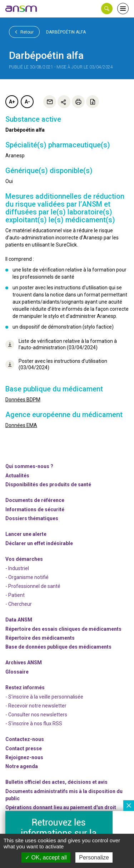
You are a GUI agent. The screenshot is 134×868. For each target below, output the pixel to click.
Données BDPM (23, 400)
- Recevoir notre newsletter (36, 706)
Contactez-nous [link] (25, 739)
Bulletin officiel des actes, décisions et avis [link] (56, 782)
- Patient (15, 595)
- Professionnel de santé (33, 586)
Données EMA (21, 425)
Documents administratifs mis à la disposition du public (64, 795)
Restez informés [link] (25, 687)
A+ (12, 102)
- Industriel (17, 568)
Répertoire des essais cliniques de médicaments (63, 629)
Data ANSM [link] (19, 620)
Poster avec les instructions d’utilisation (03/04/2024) (56, 364)
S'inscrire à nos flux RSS (35, 724)
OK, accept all (46, 857)
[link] (21, 9)
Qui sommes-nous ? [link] (29, 466)
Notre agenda (22, 766)
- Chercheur (19, 604)
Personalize (94, 857)
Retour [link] (24, 32)
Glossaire (17, 672)
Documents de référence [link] (35, 500)
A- (27, 102)
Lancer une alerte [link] (26, 534)
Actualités (17, 476)
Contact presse (24, 748)
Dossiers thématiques (32, 518)
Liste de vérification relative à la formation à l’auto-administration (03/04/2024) (61, 344)
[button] (107, 9)
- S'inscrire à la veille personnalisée (44, 697)
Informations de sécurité (35, 509)
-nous (24, 757)
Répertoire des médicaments (40, 638)
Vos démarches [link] (24, 559)
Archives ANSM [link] (24, 663)
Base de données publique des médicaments (58, 647)
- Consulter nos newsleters (36, 715)
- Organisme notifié (27, 577)
